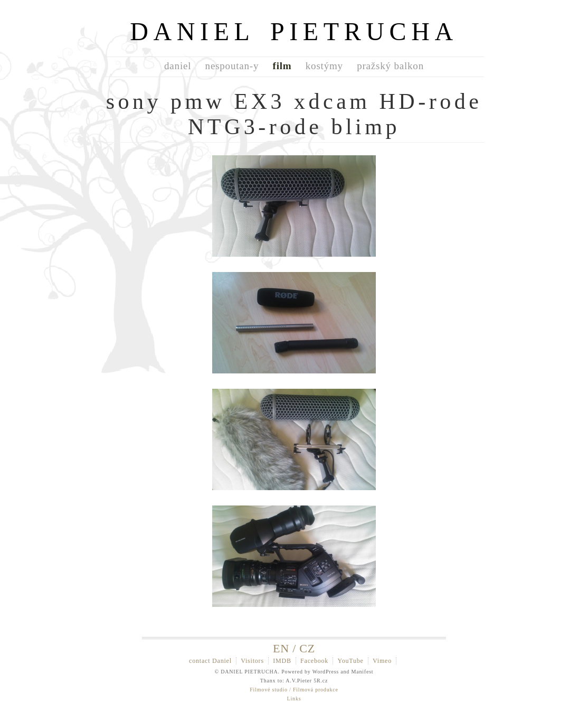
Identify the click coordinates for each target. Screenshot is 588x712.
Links (294, 699)
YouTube (350, 661)
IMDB (282, 661)
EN (281, 648)
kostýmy (324, 66)
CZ (307, 648)
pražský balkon (390, 66)
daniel (178, 66)
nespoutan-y (232, 66)
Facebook (314, 661)
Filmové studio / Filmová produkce (294, 690)
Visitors (252, 661)
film (282, 66)
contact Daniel (210, 661)
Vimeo (382, 661)
